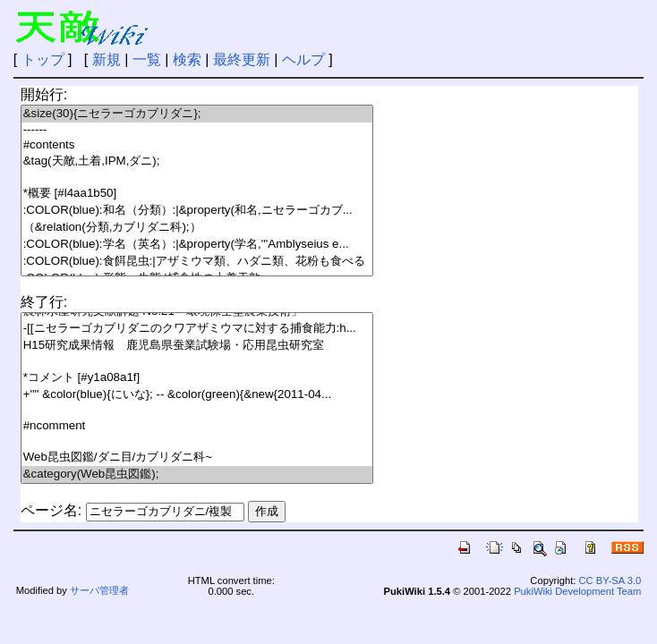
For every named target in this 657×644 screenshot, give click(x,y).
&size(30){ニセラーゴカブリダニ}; (197, 114)
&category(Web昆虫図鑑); (197, 475)
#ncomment (197, 426)
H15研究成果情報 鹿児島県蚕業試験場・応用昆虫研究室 (197, 346)
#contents (197, 145)
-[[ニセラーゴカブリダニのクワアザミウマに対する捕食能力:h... (197, 329)
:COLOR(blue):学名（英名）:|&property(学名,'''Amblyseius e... (197, 245)
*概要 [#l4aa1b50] (197, 194)
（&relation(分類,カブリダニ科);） (197, 228)
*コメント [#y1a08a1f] (197, 378)
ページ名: (51, 510)
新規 (107, 59)
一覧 (147, 59)
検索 (187, 59)
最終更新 (242, 59)
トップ (43, 59)
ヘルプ (303, 59)
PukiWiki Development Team (577, 591)
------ (197, 130)
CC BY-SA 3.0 (610, 580)
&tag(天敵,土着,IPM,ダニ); (197, 161)
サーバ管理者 (99, 590)
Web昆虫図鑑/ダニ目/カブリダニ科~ (197, 458)
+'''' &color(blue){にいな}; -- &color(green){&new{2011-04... (197, 395)
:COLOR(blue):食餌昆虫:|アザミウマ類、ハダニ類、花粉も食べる (197, 262)
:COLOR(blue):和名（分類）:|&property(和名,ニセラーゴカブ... (197, 211)
